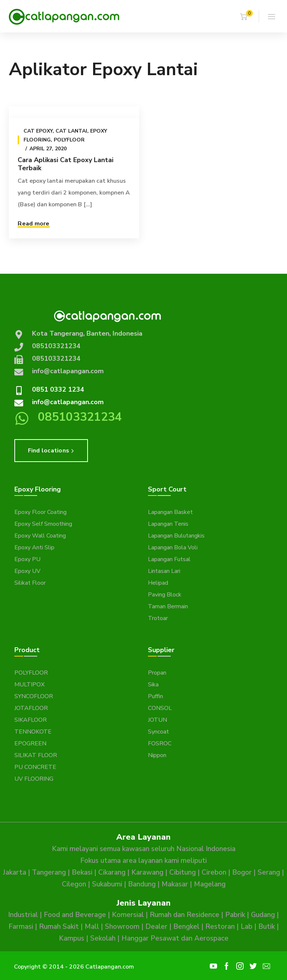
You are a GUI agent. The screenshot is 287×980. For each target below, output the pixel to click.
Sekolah (103, 938)
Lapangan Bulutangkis (176, 536)
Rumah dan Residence (185, 915)
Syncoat (158, 732)
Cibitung (183, 872)
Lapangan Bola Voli (173, 547)
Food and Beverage (75, 915)
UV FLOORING (34, 779)
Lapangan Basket (170, 512)
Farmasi (21, 927)
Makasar (175, 884)
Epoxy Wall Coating (40, 536)
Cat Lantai (71, 131)
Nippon (157, 755)
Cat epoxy (38, 131)
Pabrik (235, 915)
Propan (157, 673)
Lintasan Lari (164, 571)
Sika (153, 685)
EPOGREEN (30, 743)
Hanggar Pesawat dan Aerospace (175, 938)
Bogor (242, 872)
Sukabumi (107, 884)
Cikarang (112, 872)
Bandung (142, 884)
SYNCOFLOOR (34, 696)
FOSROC (160, 743)
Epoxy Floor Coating (40, 512)
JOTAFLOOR (31, 708)
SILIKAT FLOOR (36, 755)
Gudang (263, 915)
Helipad (158, 583)
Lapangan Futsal (169, 559)
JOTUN (157, 720)
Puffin (155, 696)
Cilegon (74, 884)
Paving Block (165, 595)
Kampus (72, 938)
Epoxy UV (27, 571)
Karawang (147, 872)
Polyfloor (69, 140)
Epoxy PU (27, 559)
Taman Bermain (168, 606)
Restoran (220, 927)
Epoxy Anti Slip (34, 547)
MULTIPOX (29, 685)
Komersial (128, 915)
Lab (247, 927)
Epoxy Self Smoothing (43, 524)
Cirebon (214, 872)
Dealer (156, 927)
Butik (267, 927)
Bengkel (186, 927)
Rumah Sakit (59, 927)
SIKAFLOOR (31, 720)
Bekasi (82, 872)
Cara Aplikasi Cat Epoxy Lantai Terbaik (65, 164)
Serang (269, 872)
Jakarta (15, 872)
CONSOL (160, 708)
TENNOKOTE (33, 732)
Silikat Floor (30, 583)
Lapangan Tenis (168, 524)
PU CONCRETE (35, 767)
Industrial (23, 915)
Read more (33, 224)
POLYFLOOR (31, 673)
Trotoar (158, 618)
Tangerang (49, 872)
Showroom (122, 927)
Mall (92, 927)
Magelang (210, 884)
